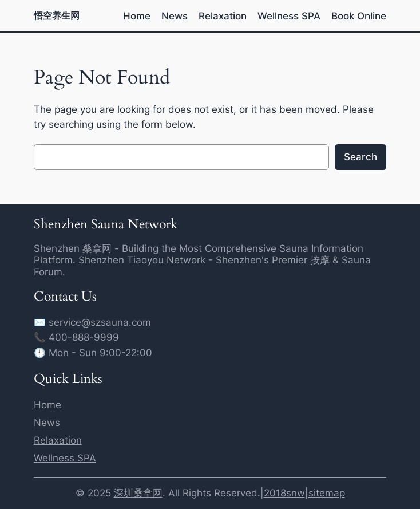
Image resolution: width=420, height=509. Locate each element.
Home (47, 405)
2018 (275, 493)
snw (296, 493)
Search (360, 157)
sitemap (327, 493)
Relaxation (58, 440)
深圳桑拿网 (138, 493)
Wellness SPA (65, 458)
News (47, 423)
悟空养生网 (57, 15)
